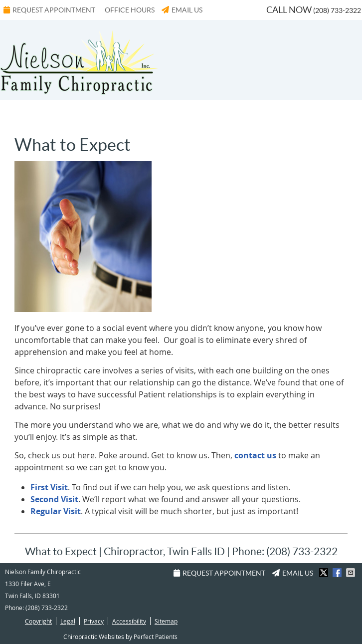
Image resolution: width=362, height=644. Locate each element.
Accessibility (129, 621)
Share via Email (352, 573)
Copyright (38, 621)
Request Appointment (49, 10)
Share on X (325, 573)
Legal (68, 621)
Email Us (182, 10)
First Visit (49, 487)
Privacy (94, 621)
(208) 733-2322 (337, 10)
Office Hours (130, 10)
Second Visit (54, 499)
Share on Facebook (338, 573)
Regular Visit (56, 511)
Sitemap (166, 621)
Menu (24, 114)
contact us (256, 455)
